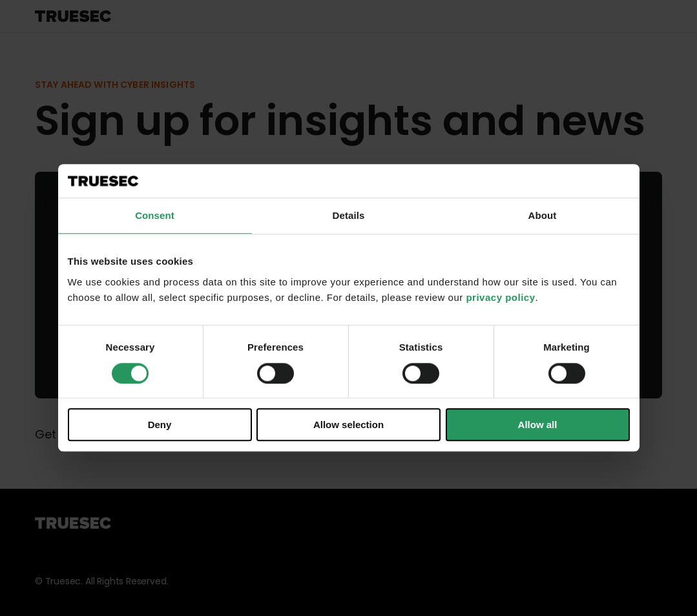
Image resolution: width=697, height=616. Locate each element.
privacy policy (500, 297)
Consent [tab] (155, 216)
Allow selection (348, 425)
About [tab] (543, 216)
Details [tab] (349, 216)
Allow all (538, 425)
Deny (160, 425)
